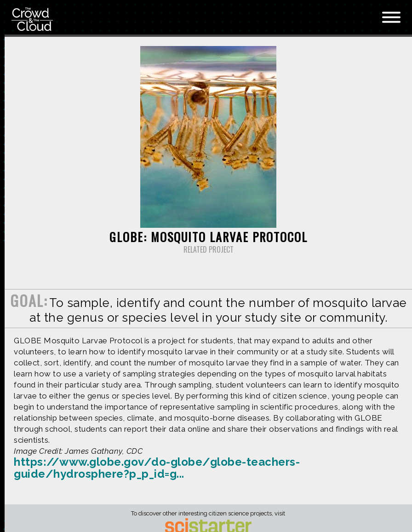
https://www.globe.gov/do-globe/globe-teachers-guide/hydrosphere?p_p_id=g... (157, 468)
